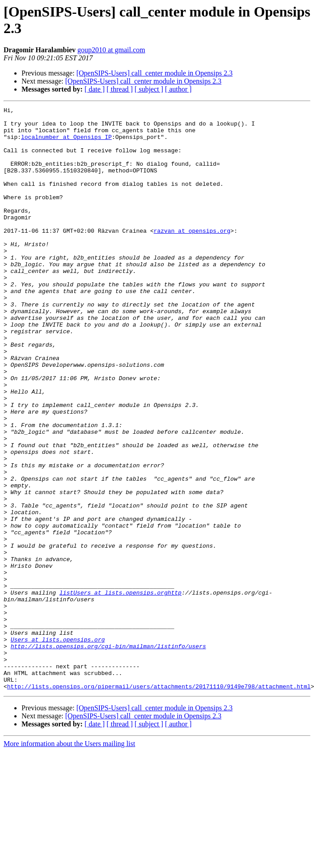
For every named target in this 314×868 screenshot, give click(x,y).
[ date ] (95, 89)
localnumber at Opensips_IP (66, 143)
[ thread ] (120, 89)
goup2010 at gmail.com (111, 50)
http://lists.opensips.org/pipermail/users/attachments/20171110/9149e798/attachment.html (159, 803)
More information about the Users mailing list (69, 860)
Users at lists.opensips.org (58, 746)
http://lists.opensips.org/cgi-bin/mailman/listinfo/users (108, 755)
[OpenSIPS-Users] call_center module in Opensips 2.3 (155, 73)
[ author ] (178, 89)
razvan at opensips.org (192, 256)
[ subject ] (149, 89)
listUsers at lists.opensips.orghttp (121, 690)
